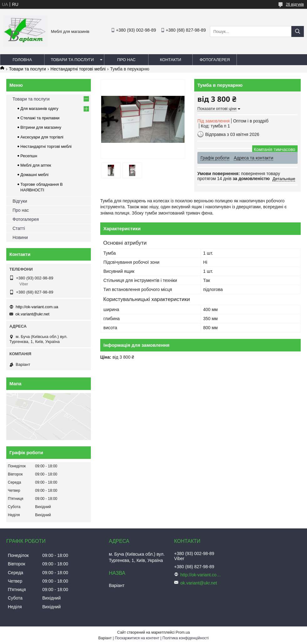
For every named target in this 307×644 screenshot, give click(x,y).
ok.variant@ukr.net (32, 314)
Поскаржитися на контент (137, 638)
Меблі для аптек (36, 165)
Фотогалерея (215, 60)
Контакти (170, 60)
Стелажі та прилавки (40, 118)
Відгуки (20, 201)
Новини (20, 237)
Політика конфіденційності (186, 638)
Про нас (126, 60)
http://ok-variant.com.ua (37, 307)
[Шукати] (298, 31)
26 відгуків (295, 4)
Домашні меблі (34, 175)
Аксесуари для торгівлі (42, 137)
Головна (22, 60)
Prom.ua (183, 632)
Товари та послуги (72, 60)
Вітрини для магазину (41, 127)
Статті (19, 228)
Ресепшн (29, 156)
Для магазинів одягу (39, 109)
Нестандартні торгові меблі (78, 69)
